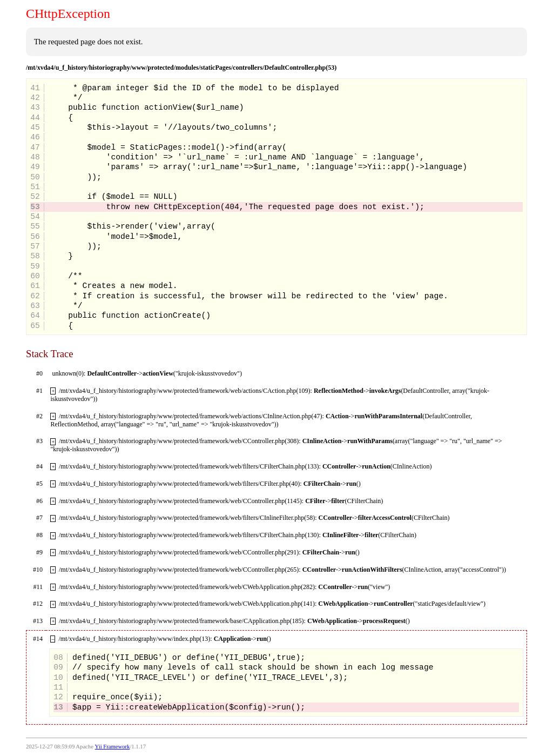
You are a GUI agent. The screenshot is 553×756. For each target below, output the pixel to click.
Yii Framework (113, 747)
